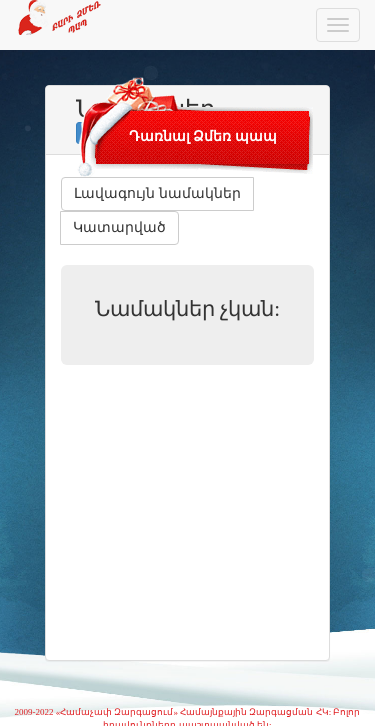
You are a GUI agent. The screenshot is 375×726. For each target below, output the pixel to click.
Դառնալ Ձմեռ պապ (203, 136)
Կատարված (119, 227)
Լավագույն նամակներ (157, 193)
